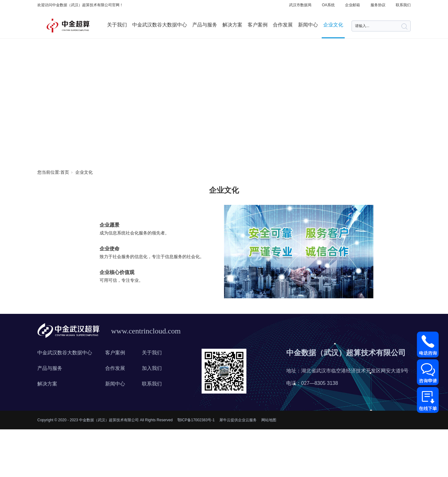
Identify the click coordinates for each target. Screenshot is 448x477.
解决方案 (232, 25)
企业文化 (333, 25)
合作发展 (283, 25)
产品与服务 (205, 25)
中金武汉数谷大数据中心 (160, 25)
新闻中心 (308, 25)
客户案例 (258, 25)
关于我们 (117, 25)
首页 (65, 172)
